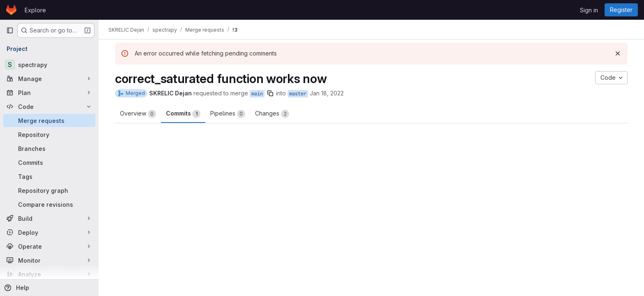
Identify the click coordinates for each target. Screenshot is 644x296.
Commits (183, 114)
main (257, 94)
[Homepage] (11, 10)
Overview (138, 114)
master (298, 94)
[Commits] (49, 162)
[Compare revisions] (49, 204)
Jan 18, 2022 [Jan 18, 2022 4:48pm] (327, 93)
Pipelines (228, 114)
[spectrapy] (49, 65)
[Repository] (49, 134)
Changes (272, 114)
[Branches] (49, 148)
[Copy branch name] (270, 93)
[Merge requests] (49, 120)
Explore (35, 10)
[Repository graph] (49, 190)
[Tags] (49, 176)
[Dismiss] (618, 53)
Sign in (589, 10)
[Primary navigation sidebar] (10, 30)
